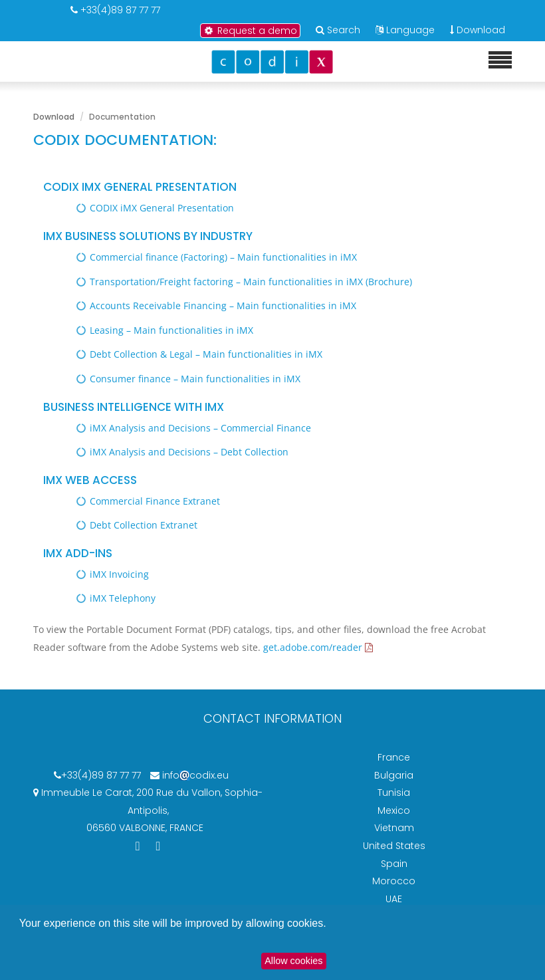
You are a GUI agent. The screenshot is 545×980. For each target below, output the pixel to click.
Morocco (394, 881)
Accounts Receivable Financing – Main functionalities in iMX (223, 306)
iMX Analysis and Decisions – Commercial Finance (200, 428)
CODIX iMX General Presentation (162, 208)
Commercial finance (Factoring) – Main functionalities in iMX (223, 257)
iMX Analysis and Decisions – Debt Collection (189, 452)
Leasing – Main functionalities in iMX (171, 330)
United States (394, 846)
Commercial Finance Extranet (155, 501)
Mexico (394, 810)
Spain (394, 864)
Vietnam (394, 828)
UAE (394, 899)
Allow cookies (293, 961)
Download (478, 30)
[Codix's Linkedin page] (139, 846)
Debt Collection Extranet (144, 525)
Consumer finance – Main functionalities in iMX (195, 379)
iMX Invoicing (119, 574)
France (394, 757)
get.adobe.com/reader (313, 647)
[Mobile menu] (500, 61)
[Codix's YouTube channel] (159, 846)
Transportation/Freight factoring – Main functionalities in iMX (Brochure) (251, 282)
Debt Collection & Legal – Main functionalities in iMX (206, 354)
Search (344, 30)
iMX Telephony (123, 598)
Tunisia (394, 793)
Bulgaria (394, 775)
